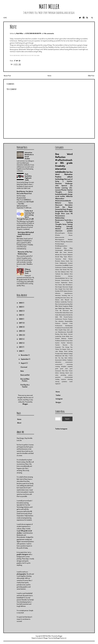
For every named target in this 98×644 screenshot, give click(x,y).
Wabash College (68, 354)
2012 (21, 343)
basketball (59, 194)
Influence (58, 293)
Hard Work (69, 289)
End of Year (69, 278)
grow (71, 369)
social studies (60, 196)
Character (59, 183)
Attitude (57, 255)
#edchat (70, 239)
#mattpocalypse (60, 244)
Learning (65, 188)
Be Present (64, 255)
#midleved (58, 248)
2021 (21, 315)
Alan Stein (63, 252)
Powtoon (65, 323)
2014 (21, 335)
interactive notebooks (61, 170)
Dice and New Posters (25, 380)
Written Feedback (67, 360)
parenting (63, 375)
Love (68, 214)
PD (72, 214)
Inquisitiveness (69, 293)
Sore (71, 336)
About (19, 423)
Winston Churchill (64, 229)
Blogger (25, 404)
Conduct (70, 263)
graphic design (68, 194)
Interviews (58, 295)
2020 (21, 319)
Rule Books (64, 334)
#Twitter (70, 233)
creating (57, 366)
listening (62, 373)
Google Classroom (63, 287)
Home (5, 18)
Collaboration (63, 263)
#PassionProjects (60, 233)
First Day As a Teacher (25, 386)
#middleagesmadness (61, 246)
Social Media (66, 336)
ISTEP (61, 291)
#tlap (65, 248)
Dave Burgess (68, 209)
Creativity (60, 166)
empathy (70, 366)
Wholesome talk (60, 356)
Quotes (68, 328)
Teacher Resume (61, 345)
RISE (71, 328)
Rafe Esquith (59, 330)
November (25, 355)
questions (58, 377)
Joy (72, 300)
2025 (21, 303)
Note (13, 27)
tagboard (58, 384)
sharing (57, 381)
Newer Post (7, 76)
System (57, 343)
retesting (70, 379)
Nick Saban (63, 313)
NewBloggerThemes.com (60, 638)
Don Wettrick (65, 274)
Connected (59, 209)
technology (60, 179)
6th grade (66, 163)
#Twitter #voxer (64, 235)
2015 (21, 331)
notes (57, 375)
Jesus (65, 298)
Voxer (62, 354)
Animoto (70, 252)
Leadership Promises (67, 302)
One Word (64, 154)
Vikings (61, 351)
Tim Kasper (63, 349)
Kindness (58, 302)
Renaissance (60, 220)
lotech (67, 373)
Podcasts (58, 323)
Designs (58, 402)
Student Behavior (61, 338)
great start (64, 369)
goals (57, 369)
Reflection (60, 157)
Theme (57, 349)
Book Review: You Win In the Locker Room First (25, 192)
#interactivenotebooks (63, 201)
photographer (21, 574)
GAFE (71, 211)
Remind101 (70, 332)
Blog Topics (64, 257)
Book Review (68, 259)
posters (70, 375)
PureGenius (58, 328)
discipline (64, 366)
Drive (71, 274)
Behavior (58, 203)
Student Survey (65, 341)
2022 (21, 311)
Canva (70, 203)
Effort (66, 211)
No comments (49, 33)
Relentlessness (62, 332)
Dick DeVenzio (62, 272)
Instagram (59, 399)
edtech (70, 177)
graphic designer (22, 554)
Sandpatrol (40, 638)
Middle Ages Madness (64, 308)
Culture (57, 270)
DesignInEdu (59, 211)
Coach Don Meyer (64, 207)
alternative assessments (64, 362)
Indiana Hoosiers (68, 291)
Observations (62, 315)
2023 (21, 307)
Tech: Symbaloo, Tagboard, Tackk (28, 177)
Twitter (58, 395)
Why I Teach (69, 356)
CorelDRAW (65, 265)
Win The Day (59, 358)
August (23, 363)
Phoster (64, 190)
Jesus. (68, 298)
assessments (59, 364)
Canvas (63, 261)
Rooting (57, 334)
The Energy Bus (67, 347)
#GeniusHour (60, 199)
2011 (21, 347)
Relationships (60, 218)
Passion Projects (68, 319)
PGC (61, 317)
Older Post (91, 76)
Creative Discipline (67, 267)
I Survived (24, 367)
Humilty (57, 291)
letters (57, 373)
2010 (21, 351)
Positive (58, 177)
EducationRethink (60, 278)
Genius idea (62, 285)
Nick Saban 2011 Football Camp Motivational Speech (25, 234)
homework (58, 371)
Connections (59, 265)
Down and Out (25, 375)
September (25, 359)
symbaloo (64, 381)
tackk (71, 381)
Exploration (64, 283)
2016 (21, 327)
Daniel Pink (66, 270)
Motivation (68, 174)
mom (71, 373)
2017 (21, 323)
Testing (70, 224)
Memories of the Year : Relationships (25, 253)
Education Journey (64, 276)
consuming (70, 364)
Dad (61, 270)
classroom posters (64, 231)
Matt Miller (49, 6)
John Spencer (61, 186)
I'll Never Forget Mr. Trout (28, 271)
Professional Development (64, 326)
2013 (21, 339)
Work (66, 358)
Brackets (58, 261)
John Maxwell (65, 300)
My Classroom (64, 310)
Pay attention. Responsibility (64, 321)
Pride (71, 323)
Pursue (64, 328)
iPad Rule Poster (67, 371)
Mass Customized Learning (62, 304)
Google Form (62, 289)
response (63, 379)
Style (71, 341)
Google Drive (60, 214)
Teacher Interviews (67, 343)
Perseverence (60, 216)
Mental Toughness (64, 306)
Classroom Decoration (64, 205)
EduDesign (69, 183)
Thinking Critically (64, 226)
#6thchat (69, 196)
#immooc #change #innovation (64, 242)
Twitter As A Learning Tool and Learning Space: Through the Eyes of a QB (25, 215)
